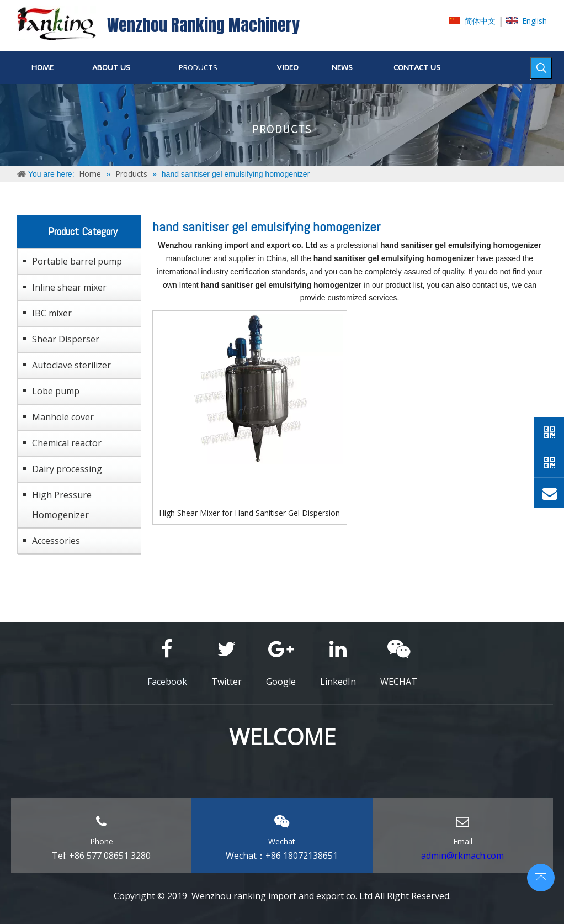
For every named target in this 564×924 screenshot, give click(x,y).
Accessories (56, 541)
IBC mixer (52, 313)
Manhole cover (63, 417)
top (541, 877)
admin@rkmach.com (462, 856)
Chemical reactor (67, 443)
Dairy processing (67, 469)
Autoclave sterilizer (71, 365)
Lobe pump (56, 391)
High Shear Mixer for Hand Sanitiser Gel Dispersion (249, 513)
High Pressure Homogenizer (62, 505)
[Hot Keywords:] (541, 68)
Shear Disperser (66, 339)
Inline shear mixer (69, 287)
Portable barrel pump (77, 261)
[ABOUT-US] (282, 125)
